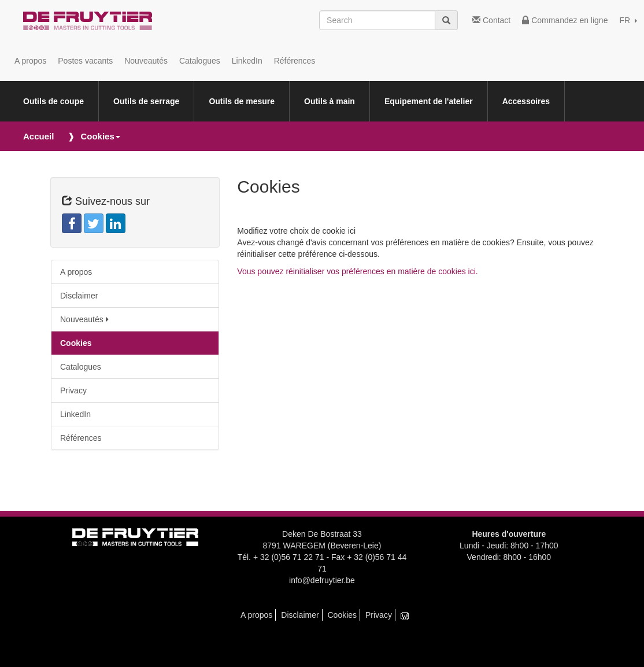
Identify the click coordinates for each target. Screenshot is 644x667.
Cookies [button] (100, 136)
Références (295, 61)
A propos (30, 61)
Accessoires (526, 101)
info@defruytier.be (322, 580)
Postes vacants (85, 61)
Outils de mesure (242, 101)
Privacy (73, 390)
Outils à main (330, 101)
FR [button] (628, 20)
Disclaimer (79, 296)
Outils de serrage (146, 101)
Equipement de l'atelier (429, 101)
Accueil (38, 136)
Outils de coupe (53, 101)
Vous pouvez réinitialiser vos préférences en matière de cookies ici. (357, 271)
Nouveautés (146, 61)
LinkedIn (247, 61)
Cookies (76, 343)
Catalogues (200, 61)
